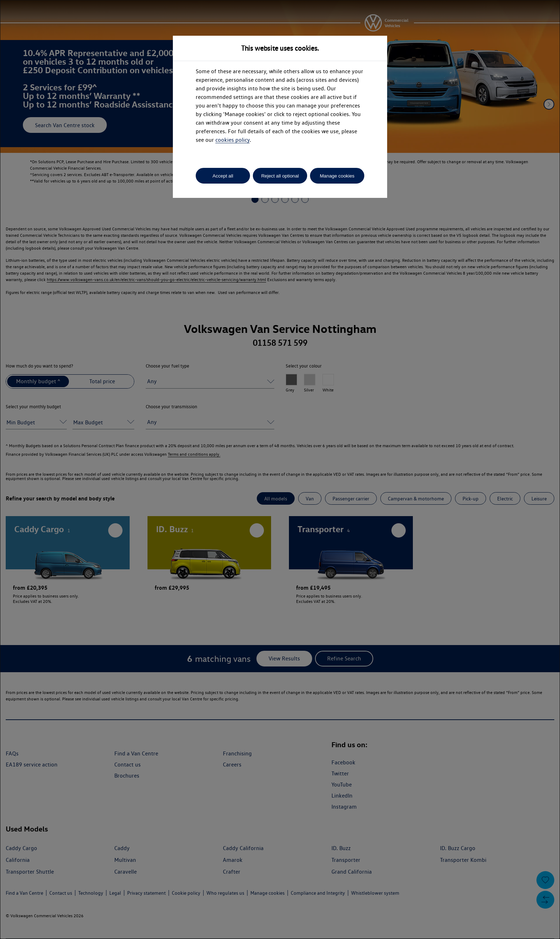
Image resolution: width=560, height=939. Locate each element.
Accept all (223, 176)
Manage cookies (337, 176)
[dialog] (280, 470)
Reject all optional (280, 176)
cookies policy (232, 140)
